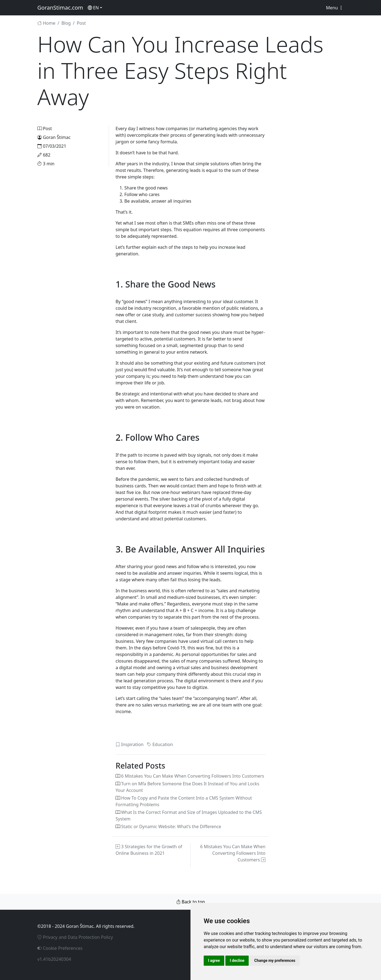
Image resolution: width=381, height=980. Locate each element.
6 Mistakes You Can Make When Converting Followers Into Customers (193, 776)
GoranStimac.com (60, 8)
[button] (95, 8)
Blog (66, 23)
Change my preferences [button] (275, 961)
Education (160, 744)
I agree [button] (214, 961)
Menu (335, 8)
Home (46, 23)
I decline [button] (237, 961)
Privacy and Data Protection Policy (75, 937)
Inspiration (130, 744)
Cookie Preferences (60, 948)
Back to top (191, 902)
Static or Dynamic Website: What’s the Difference (171, 827)
